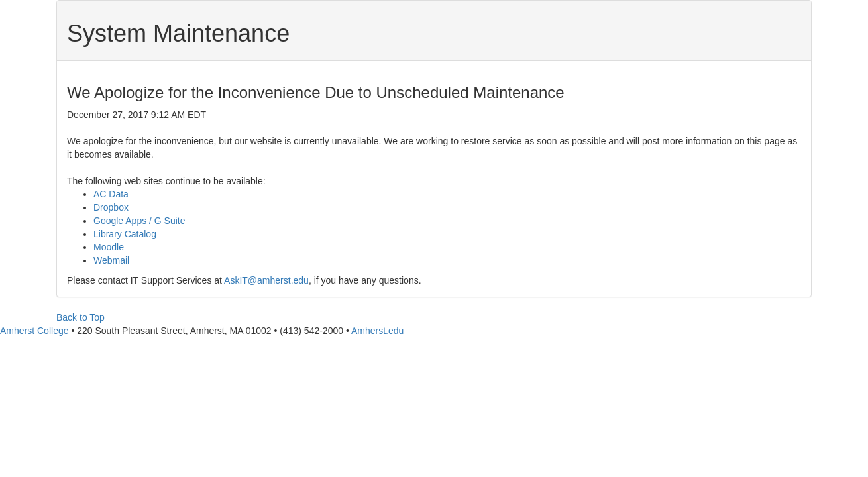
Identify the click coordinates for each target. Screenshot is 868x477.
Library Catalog (125, 234)
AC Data (111, 194)
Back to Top (81, 317)
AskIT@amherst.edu (266, 280)
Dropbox (111, 207)
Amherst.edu (377, 331)
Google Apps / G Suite (139, 221)
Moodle (109, 247)
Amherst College (34, 331)
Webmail (111, 260)
